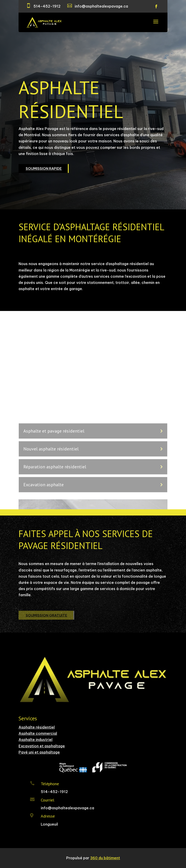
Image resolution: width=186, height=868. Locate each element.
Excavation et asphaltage (42, 746)
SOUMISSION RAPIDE (44, 170)
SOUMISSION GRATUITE (46, 617)
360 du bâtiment (105, 858)
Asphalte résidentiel (37, 727)
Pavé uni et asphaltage (39, 752)
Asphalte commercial (38, 733)
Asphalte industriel (36, 740)
